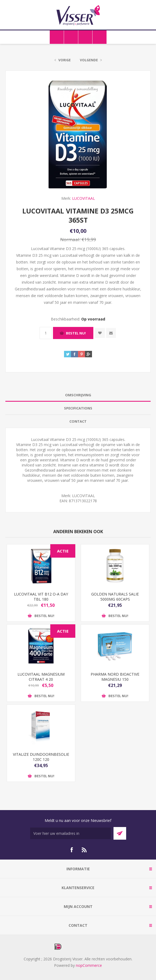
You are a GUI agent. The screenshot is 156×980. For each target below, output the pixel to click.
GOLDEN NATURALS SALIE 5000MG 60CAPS (115, 597)
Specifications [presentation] (78, 408)
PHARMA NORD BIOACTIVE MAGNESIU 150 (115, 677)
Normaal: (70, 239)
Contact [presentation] (78, 421)
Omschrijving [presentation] (78, 395)
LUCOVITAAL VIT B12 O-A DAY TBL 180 (41, 597)
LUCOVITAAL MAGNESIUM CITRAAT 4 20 (41, 677)
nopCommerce (89, 965)
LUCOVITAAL (84, 198)
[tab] (78, 395)
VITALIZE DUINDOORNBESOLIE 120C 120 (41, 757)
